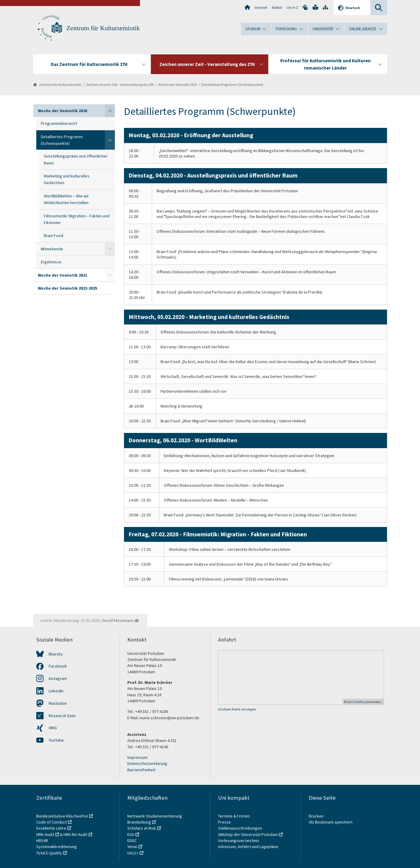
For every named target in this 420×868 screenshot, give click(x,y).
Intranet (261, 7)
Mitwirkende (52, 249)
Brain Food (54, 236)
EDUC (132, 840)
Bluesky (56, 654)
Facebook (58, 666)
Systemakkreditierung (57, 847)
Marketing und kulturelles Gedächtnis (67, 179)
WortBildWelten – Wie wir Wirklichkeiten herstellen (66, 199)
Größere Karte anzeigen (237, 709)
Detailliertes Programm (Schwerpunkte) (232, 85)
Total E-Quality (49, 853)
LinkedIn (56, 691)
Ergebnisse (51, 262)
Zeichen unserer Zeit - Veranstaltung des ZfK (120, 85)
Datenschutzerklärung (147, 763)
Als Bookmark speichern (331, 822)
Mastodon (58, 703)
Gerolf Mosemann (118, 620)
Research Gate (62, 716)
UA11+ (133, 853)
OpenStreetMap (356, 702)
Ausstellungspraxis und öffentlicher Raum (76, 159)
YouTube (56, 740)
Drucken (316, 816)
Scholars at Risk (142, 828)
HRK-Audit (45, 834)
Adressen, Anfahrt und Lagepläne (248, 847)
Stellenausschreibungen (240, 828)
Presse (225, 822)
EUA (131, 834)
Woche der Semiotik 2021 (62, 275)
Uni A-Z (292, 7)
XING (53, 728)
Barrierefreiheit (141, 770)
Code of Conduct (52, 822)
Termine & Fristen (234, 816)
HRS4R (42, 840)
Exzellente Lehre (51, 828)
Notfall (277, 7)
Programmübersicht (59, 123)
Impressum (137, 757)
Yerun (132, 847)
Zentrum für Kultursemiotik (103, 28)
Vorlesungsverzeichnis (239, 840)
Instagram (58, 678)
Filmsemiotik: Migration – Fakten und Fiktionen (77, 219)
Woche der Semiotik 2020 (178, 85)
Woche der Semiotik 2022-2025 (67, 288)
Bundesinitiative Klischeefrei (62, 816)
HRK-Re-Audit (75, 834)
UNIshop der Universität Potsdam (248, 834)
